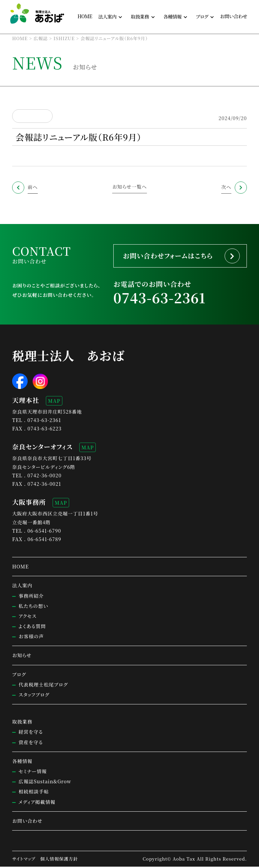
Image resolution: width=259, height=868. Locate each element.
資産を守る (31, 744)
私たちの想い (33, 607)
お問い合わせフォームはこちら (170, 256)
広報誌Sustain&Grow (45, 783)
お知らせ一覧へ (130, 187)
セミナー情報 (33, 773)
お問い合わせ (234, 16)
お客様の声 (31, 638)
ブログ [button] (202, 17)
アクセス (27, 617)
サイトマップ (24, 860)
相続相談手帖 (34, 793)
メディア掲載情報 (37, 803)
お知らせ (22, 657)
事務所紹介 (31, 597)
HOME (85, 16)
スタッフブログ (34, 696)
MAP (54, 402)
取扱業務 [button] (140, 17)
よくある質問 (32, 627)
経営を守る (31, 733)
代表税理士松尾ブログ (43, 686)
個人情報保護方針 (59, 860)
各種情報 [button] (172, 17)
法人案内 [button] (107, 17)
